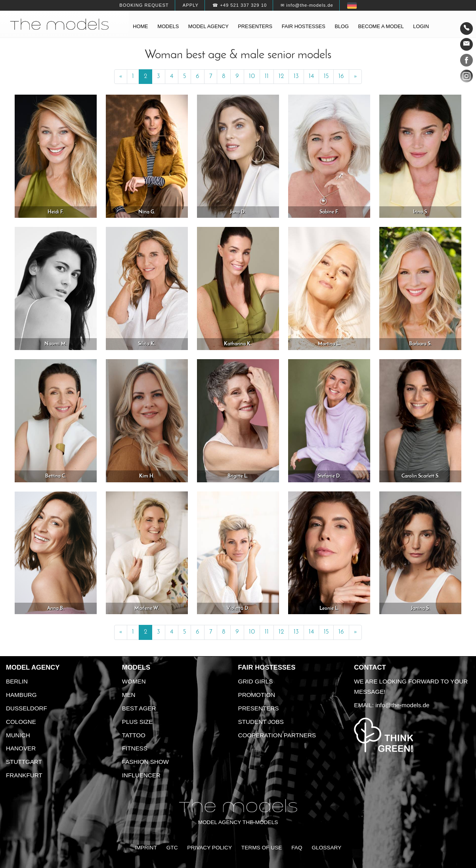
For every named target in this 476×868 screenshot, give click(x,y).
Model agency (208, 26)
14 (311, 76)
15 (326, 76)
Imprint (146, 848)
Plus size (138, 722)
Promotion (257, 695)
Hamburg (21, 695)
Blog (342, 26)
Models (168, 26)
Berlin (17, 681)
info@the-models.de (402, 705)
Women (134, 681)
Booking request (144, 5)
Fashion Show (145, 762)
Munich (18, 735)
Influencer (141, 775)
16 (341, 76)
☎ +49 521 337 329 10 (240, 5)
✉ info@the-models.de (307, 5)
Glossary (326, 848)
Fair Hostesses (267, 667)
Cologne (21, 722)
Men (129, 695)
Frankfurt (24, 775)
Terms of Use (262, 848)
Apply (191, 5)
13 (296, 76)
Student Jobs (261, 722)
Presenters (255, 26)
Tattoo (134, 735)
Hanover (21, 748)
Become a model (381, 26)
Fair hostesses (304, 26)
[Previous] (121, 77)
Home (140, 26)
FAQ (297, 848)
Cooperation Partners (277, 735)
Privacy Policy (209, 848)
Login (421, 26)
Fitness (135, 748)
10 (252, 76)
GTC (172, 848)
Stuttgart (24, 762)
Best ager (139, 708)
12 (281, 76)
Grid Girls (256, 681)
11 (267, 76)
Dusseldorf (27, 708)
